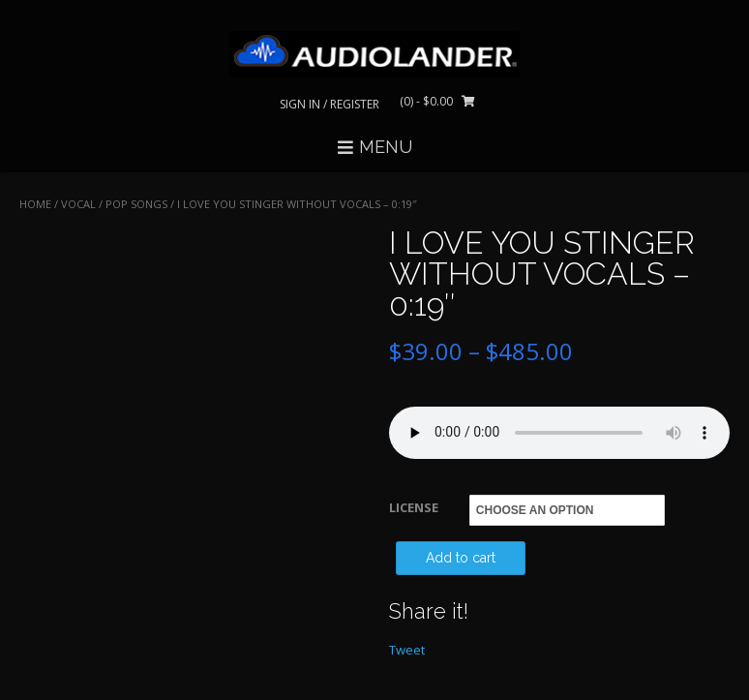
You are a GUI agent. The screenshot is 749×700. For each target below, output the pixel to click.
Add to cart (461, 558)
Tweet (407, 650)
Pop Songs (136, 204)
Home (35, 204)
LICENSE (414, 507)
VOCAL (78, 204)
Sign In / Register (330, 104)
